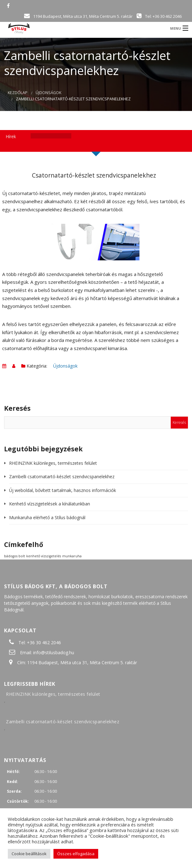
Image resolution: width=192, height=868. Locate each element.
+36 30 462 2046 (44, 642)
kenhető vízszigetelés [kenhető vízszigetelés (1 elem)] (44, 556)
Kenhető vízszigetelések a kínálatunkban (50, 504)
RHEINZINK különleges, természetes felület (53, 463)
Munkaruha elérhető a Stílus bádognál (47, 517)
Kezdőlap (18, 93)
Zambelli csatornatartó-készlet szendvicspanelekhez (62, 477)
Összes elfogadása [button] (76, 854)
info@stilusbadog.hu (54, 652)
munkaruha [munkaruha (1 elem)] (72, 556)
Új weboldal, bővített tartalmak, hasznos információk (63, 490)
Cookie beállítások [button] (29, 854)
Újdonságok (48, 93)
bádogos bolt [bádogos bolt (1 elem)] (15, 556)
